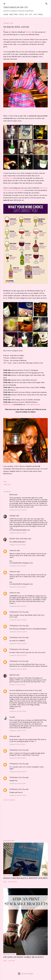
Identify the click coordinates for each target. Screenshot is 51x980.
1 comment (12, 961)
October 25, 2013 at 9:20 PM (18, 772)
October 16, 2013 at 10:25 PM (18, 533)
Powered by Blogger (26, 974)
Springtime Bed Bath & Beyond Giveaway (25, 878)
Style (22, 15)
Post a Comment (9, 800)
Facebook (36, 404)
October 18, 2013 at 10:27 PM (18, 655)
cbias (9, 484)
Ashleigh (13, 516)
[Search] (46, 3)
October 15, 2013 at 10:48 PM (18, 510)
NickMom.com (8, 178)
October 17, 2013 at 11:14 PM (17, 545)
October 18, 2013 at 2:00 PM (18, 606)
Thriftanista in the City (16, 7)
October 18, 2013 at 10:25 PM (18, 620)
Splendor (13, 675)
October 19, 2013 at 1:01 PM (17, 685)
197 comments (13, 882)
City (30, 15)
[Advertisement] (25, 820)
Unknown (13, 550)
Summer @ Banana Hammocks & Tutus (24, 690)
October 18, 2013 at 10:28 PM (18, 669)
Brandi (12, 495)
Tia (10, 717)
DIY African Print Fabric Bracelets (23, 957)
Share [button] (5, 481)
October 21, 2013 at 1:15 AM (17, 744)
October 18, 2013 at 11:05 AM (18, 566)
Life (35, 15)
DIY (26, 15)
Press (40, 15)
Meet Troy (14, 15)
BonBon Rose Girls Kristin (19, 539)
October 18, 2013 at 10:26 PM (18, 632)
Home (6, 15)
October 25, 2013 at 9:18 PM (18, 758)
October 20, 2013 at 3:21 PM (18, 711)
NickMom (29, 32)
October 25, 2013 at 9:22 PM (18, 795)
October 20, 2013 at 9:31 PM (18, 731)
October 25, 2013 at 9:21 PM (18, 783)
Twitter (28, 404)
